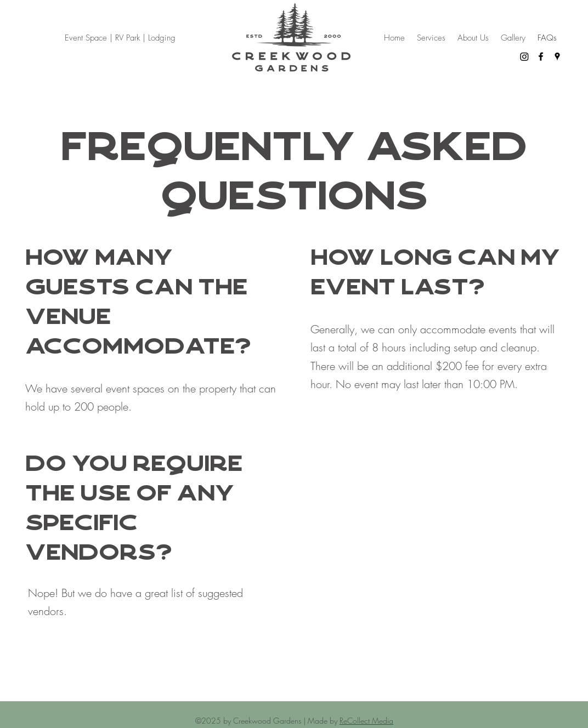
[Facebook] (541, 56)
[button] (431, 38)
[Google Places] (557, 56)
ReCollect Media (366, 721)
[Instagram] (524, 56)
